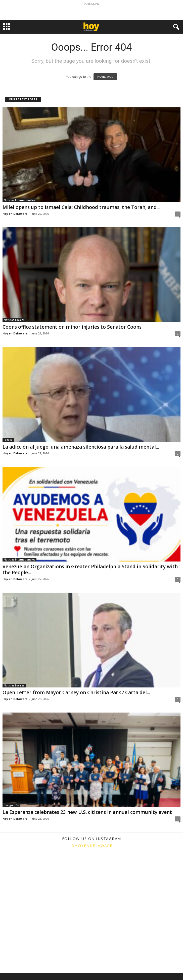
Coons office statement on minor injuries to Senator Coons (72, 327)
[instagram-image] (31, 882)
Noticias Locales (14, 320)
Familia (8, 440)
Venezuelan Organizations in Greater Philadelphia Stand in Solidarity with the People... (90, 570)
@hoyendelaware (92, 846)
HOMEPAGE (105, 77)
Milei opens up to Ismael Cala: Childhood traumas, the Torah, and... (81, 207)
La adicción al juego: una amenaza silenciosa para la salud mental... (81, 447)
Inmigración (11, 805)
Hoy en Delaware (15, 214)
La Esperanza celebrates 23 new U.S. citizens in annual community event (87, 812)
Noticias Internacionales (19, 200)
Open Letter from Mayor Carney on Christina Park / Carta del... (76, 692)
